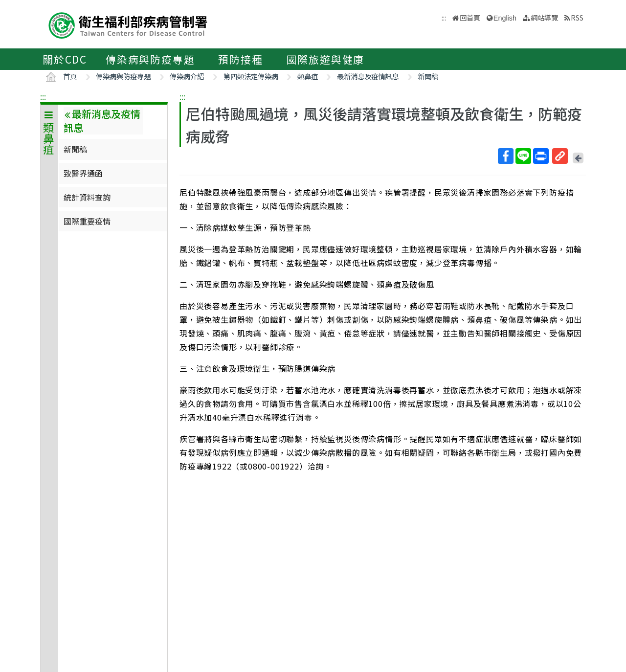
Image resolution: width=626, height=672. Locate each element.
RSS (577, 17)
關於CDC (65, 59)
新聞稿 (428, 76)
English (505, 18)
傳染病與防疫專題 (150, 59)
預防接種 (240, 59)
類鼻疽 (308, 76)
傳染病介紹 (187, 76)
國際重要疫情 (87, 221)
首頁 (70, 76)
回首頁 (470, 17)
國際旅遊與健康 (326, 59)
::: (43, 96)
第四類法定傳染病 (251, 76)
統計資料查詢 (87, 197)
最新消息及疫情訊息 (368, 76)
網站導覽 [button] (544, 17)
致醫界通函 (83, 173)
